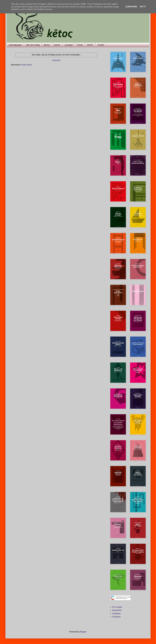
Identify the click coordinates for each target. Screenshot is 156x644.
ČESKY (90, 45)
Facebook (116, 617)
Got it (143, 7)
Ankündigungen (15, 45)
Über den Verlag (33, 45)
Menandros (117, 610)
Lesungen (69, 45)
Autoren (57, 45)
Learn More (131, 7)
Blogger (83, 632)
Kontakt (101, 45)
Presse (80, 45)
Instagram (117, 613)
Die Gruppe (117, 607)
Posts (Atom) (27, 65)
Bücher (47, 45)
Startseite (56, 60)
